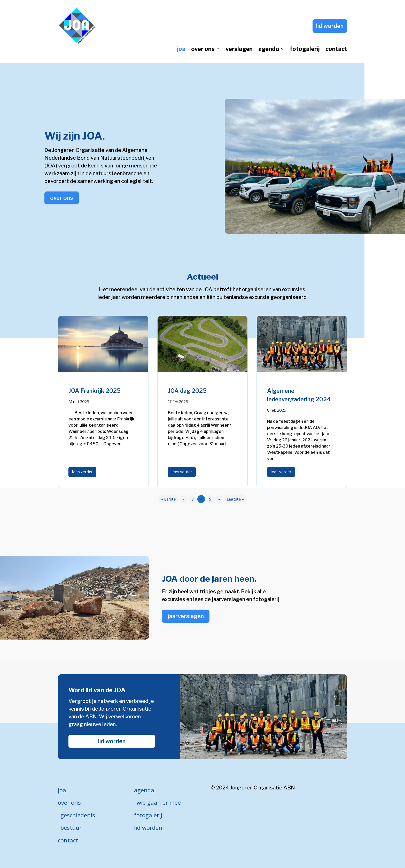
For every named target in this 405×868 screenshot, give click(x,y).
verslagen (239, 50)
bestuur (71, 827)
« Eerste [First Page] (168, 499)
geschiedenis (78, 815)
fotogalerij (305, 50)
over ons (203, 50)
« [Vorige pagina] (183, 499)
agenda (269, 50)
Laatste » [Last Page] (235, 499)
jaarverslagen (186, 616)
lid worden (330, 26)
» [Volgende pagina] (219, 499)
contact (336, 50)
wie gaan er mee (159, 802)
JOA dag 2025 (187, 391)
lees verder (82, 472)
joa (181, 50)
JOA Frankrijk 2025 (95, 391)
